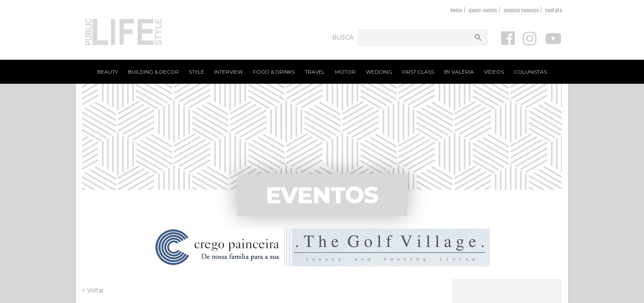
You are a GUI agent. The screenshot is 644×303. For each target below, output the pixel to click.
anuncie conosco (521, 9)
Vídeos (494, 72)
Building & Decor (153, 72)
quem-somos (483, 9)
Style (197, 72)
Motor (345, 72)
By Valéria (459, 72)
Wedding (379, 72)
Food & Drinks (274, 72)
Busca (343, 37)
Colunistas (530, 72)
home (456, 9)
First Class (418, 72)
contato (554, 9)
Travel (315, 72)
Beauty (108, 72)
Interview (229, 72)
